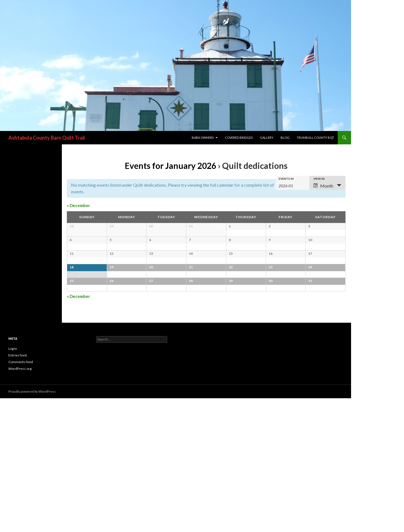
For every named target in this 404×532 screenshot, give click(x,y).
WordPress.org (20, 502)
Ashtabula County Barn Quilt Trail (47, 138)
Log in (13, 482)
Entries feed (18, 489)
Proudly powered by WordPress (32, 525)
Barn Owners (203, 138)
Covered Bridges (239, 138)
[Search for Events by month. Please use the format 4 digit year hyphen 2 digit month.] (293, 185)
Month (323, 186)
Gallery (267, 138)
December (78, 205)
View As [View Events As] (319, 179)
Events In (286, 179)
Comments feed (21, 496)
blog (285, 138)
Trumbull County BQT (315, 138)
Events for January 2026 (171, 166)
